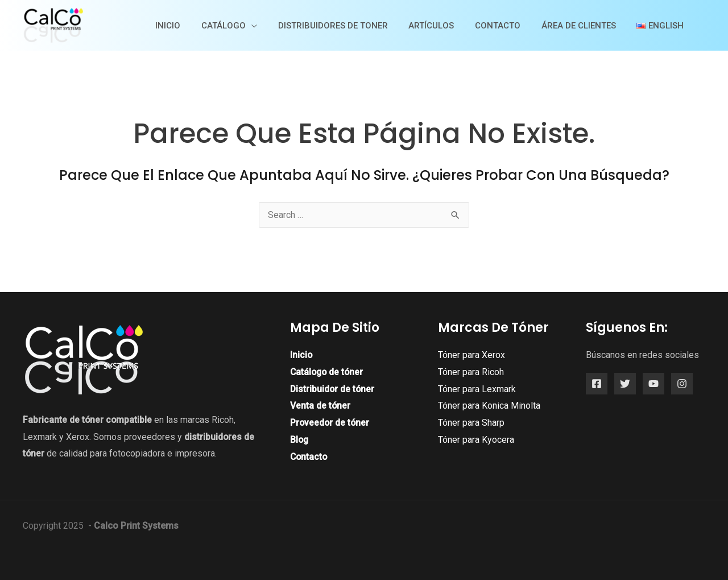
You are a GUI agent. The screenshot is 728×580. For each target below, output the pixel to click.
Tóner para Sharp (471, 423)
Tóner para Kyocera (476, 440)
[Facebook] (597, 384)
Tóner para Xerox (471, 355)
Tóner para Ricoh (471, 372)
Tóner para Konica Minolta (489, 406)
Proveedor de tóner (330, 423)
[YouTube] (653, 384)
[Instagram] (682, 384)
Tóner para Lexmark (477, 389)
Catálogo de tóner (328, 372)
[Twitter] (625, 384)
